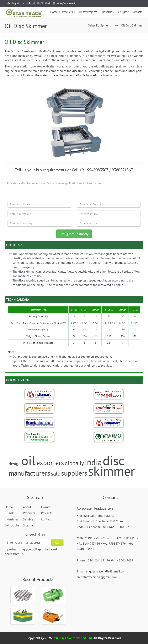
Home (55, 12)
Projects (47, 513)
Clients (10, 513)
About (27, 507)
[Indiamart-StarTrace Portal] (40, 394)
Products (69, 12)
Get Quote (123, 12)
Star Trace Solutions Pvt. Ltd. (73, 638)
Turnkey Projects (88, 12)
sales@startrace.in (64, 3)
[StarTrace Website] (109, 437)
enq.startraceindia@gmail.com (106, 571)
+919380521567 (40, 3)
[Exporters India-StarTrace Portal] (40, 423)
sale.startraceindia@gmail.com (97, 577)
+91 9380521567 (99, 538)
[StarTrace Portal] (40, 437)
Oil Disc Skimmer (132, 25)
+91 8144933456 (88, 543)
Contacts (137, 12)
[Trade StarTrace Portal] (40, 408)
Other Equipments (100, 25)
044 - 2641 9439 (122, 560)
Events (46, 507)
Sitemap (29, 525)
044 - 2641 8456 (99, 560)
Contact (46, 519)
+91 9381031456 (125, 538)
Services (29, 519)
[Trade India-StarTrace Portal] (109, 408)
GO (57, 542)
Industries (108, 12)
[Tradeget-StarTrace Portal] (109, 394)
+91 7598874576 (114, 543)
